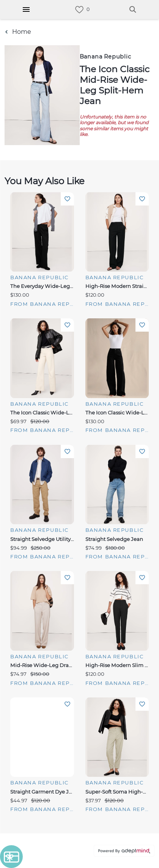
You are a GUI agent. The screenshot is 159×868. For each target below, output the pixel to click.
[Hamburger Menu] (26, 9)
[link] (79, 10)
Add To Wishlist (67, 199)
